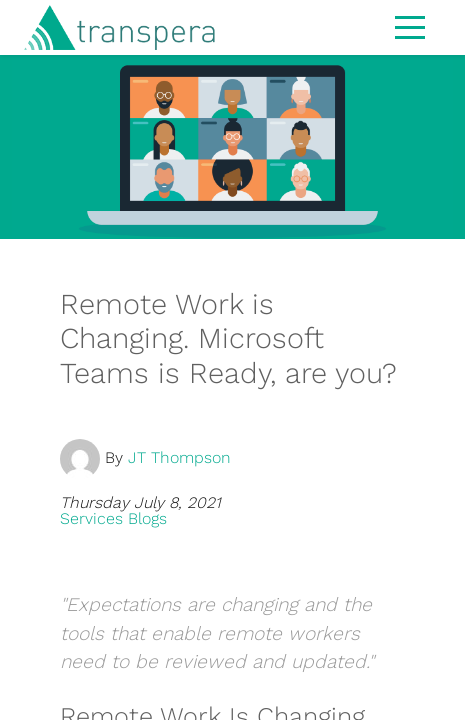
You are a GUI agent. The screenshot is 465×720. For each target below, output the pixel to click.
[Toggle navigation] (410, 26)
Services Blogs (113, 518)
